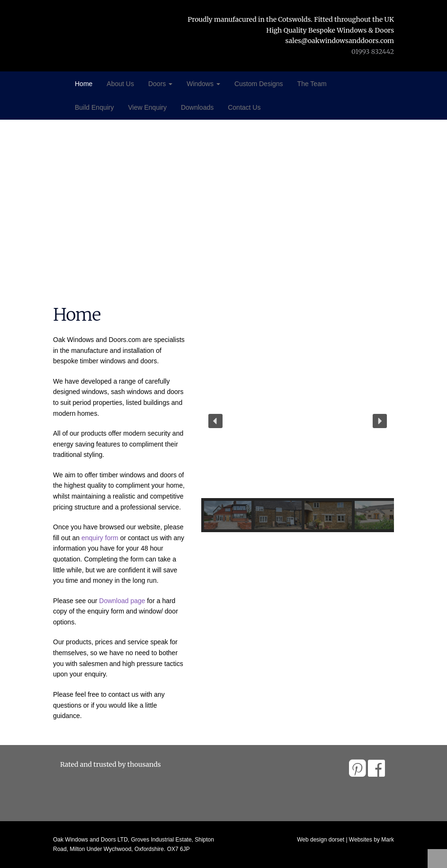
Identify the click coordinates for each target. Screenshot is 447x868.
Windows (203, 84)
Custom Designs (259, 84)
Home (84, 84)
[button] (215, 421)
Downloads (197, 107)
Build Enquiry (94, 107)
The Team (312, 84)
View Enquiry (148, 107)
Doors (160, 84)
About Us (120, 84)
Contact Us (244, 107)
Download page (122, 601)
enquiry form (100, 538)
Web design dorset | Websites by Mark (345, 840)
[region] (298, 438)
